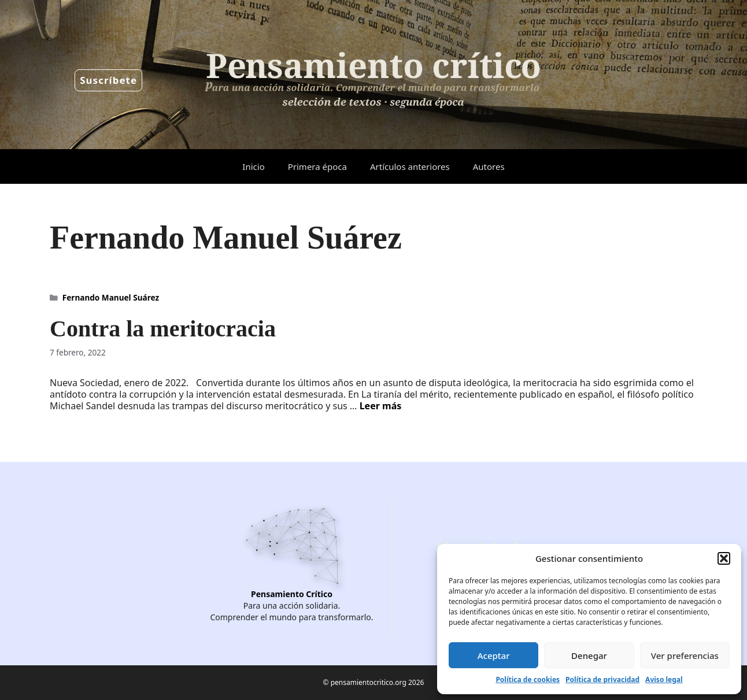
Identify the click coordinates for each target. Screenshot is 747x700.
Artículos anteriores (410, 166)
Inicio (253, 166)
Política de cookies (528, 679)
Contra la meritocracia (163, 329)
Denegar (589, 655)
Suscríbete (108, 80)
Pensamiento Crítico (292, 594)
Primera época (317, 166)
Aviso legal (664, 679)
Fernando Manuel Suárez (111, 297)
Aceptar (494, 655)
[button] (724, 558)
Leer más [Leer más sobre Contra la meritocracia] (381, 406)
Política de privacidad (602, 679)
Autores (489, 166)
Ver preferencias (685, 655)
